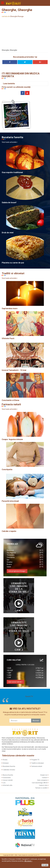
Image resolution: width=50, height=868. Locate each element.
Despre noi (44, 775)
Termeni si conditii (41, 788)
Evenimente (7, 778)
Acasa (5, 760)
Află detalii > (28, 861)
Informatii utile (8, 785)
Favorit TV (29, 696)
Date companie (42, 780)
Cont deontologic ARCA (40, 783)
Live (4, 783)
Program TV (35, 760)
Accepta (45, 865)
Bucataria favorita (9, 766)
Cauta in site (43, 785)
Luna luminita (9, 84)
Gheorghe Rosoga (17, 16)
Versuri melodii (8, 780)
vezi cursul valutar (15, 682)
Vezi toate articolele (10, 142)
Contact (45, 778)
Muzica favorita (8, 775)
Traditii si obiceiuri (37, 763)
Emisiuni (6, 763)
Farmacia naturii (37, 766)
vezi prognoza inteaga (17, 571)
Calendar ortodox (9, 770)
